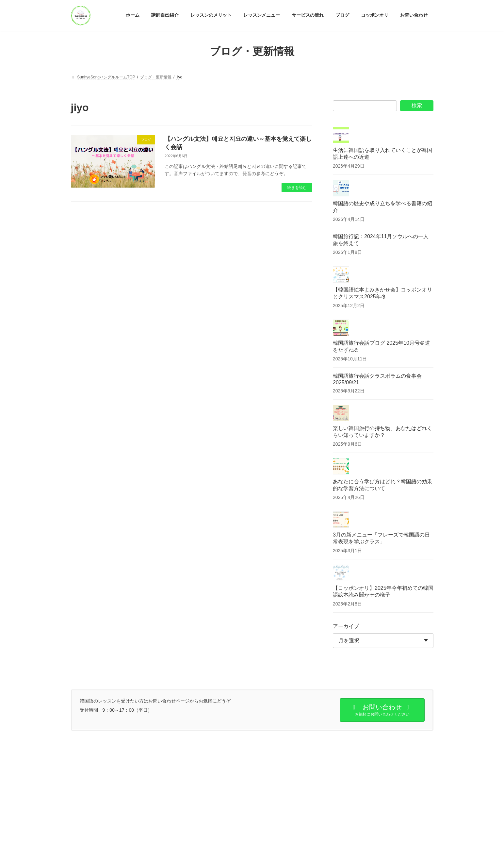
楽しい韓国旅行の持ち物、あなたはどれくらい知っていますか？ (382, 432)
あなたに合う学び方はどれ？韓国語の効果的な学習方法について (382, 485)
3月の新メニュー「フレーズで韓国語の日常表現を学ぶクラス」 (381, 538)
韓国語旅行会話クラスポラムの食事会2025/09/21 (377, 379)
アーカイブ (346, 626)
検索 (417, 105)
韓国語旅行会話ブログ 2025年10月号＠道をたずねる (382, 346)
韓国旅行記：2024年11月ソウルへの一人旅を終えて (381, 240)
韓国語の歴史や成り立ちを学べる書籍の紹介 (382, 207)
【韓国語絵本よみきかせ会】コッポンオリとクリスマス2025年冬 (382, 293)
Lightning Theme (249, 850)
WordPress (216, 850)
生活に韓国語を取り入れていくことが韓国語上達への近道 (382, 154)
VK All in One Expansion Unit (294, 850)
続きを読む (297, 188)
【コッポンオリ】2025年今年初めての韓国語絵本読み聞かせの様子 (383, 591)
